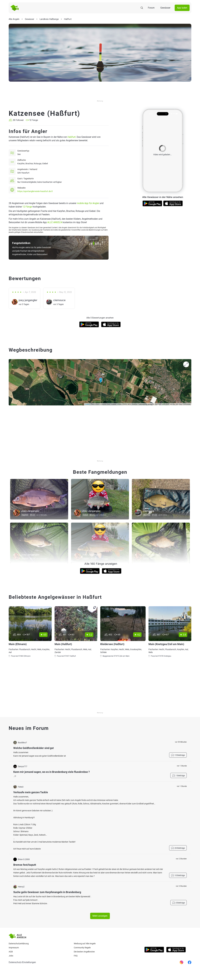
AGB (11, 952)
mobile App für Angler (88, 203)
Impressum (14, 948)
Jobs (11, 956)
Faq (76, 956)
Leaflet (87, 404)
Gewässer (165, 8)
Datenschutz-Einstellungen (22, 962)
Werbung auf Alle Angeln (85, 944)
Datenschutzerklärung (19, 944)
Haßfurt (72, 137)
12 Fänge (27, 207)
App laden (182, 8)
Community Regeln (82, 948)
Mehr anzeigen (100, 916)
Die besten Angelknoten (84, 952)
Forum (151, 8)
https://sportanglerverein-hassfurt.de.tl (35, 191)
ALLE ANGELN (55, 222)
